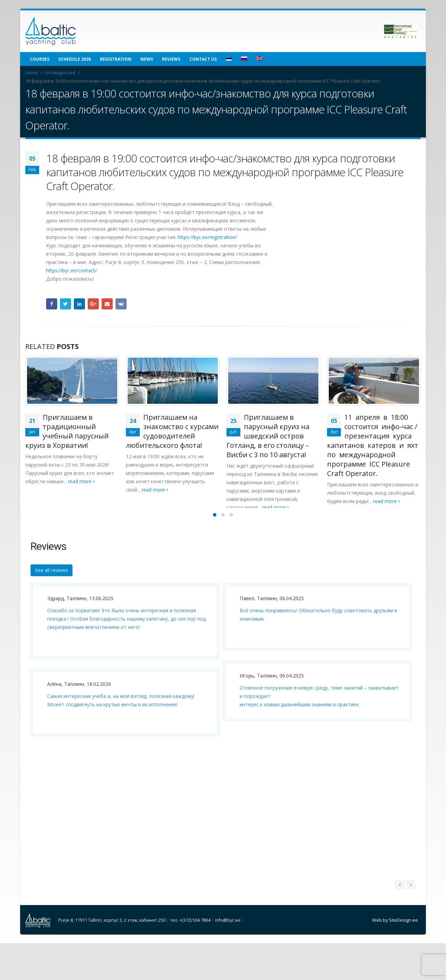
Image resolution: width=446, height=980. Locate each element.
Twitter (66, 304)
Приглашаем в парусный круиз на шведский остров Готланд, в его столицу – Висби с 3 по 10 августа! (268, 436)
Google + (93, 304)
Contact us (203, 59)
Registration (116, 59)
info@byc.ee (228, 928)
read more (81, 481)
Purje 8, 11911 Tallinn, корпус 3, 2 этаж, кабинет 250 (112, 928)
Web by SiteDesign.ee (395, 928)
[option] (123, 673)
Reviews (171, 59)
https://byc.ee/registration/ (207, 237)
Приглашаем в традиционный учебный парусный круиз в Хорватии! (67, 431)
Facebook (52, 304)
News (147, 59)
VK (121, 304)
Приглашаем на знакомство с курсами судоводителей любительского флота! (172, 431)
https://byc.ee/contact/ (71, 270)
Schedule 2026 (75, 59)
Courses (40, 59)
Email (107, 304)
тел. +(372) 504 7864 (190, 928)
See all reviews (52, 577)
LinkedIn (79, 304)
